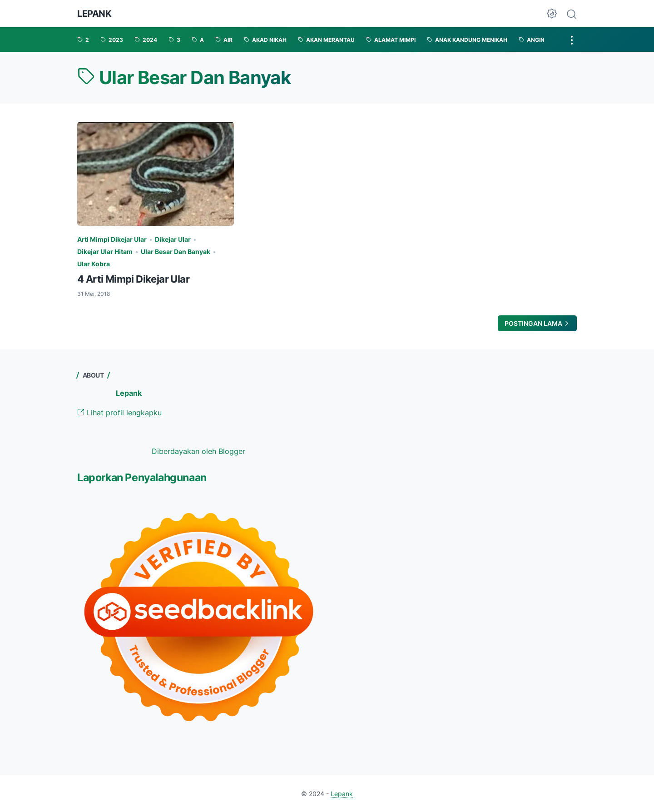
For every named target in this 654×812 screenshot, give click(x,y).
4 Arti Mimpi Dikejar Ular (133, 279)
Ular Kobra (94, 264)
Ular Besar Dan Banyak (176, 252)
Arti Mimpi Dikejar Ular (112, 239)
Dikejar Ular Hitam (105, 252)
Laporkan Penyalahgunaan (142, 478)
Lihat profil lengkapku (119, 413)
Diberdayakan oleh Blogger (198, 451)
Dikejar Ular (173, 239)
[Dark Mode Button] (552, 14)
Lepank (94, 14)
